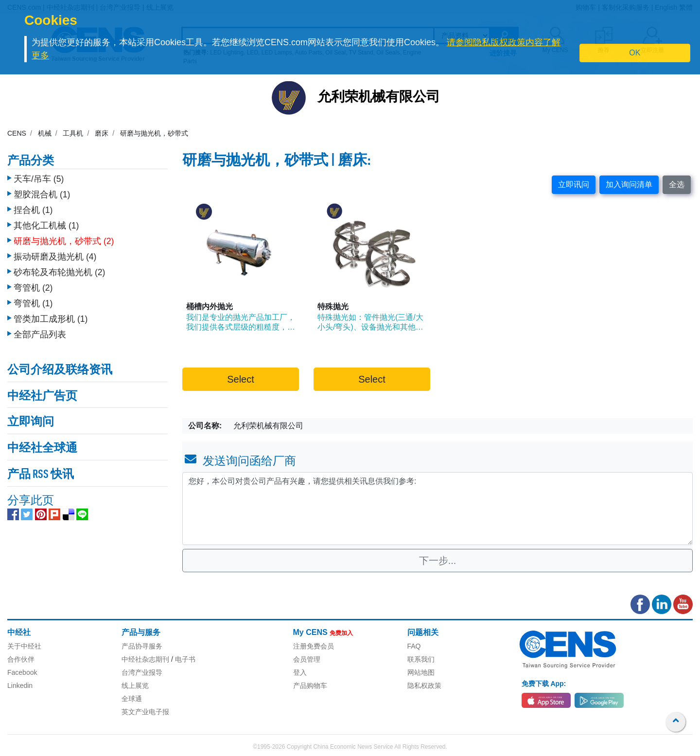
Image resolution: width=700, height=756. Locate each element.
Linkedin (20, 686)
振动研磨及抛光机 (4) (55, 254)
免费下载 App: (544, 684)
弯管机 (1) (33, 301)
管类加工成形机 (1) (51, 316)
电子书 (185, 659)
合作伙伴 (21, 659)
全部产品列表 (40, 332)
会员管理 (307, 659)
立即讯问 (574, 185)
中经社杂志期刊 (145, 659)
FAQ (414, 646)
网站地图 (421, 672)
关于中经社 (24, 646)
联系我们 (421, 659)
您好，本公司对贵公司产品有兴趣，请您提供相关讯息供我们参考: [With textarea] (437, 509)
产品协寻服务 (142, 646)
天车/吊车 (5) (39, 176)
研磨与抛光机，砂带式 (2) (64, 239)
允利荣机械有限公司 (379, 98)
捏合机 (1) (33, 208)
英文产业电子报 (145, 712)
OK (635, 53)
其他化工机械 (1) (46, 223)
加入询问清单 (629, 185)
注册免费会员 (314, 646)
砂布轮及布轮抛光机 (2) (59, 270)
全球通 (132, 699)
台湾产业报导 (142, 672)
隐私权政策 (424, 686)
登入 (300, 672)
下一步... (438, 561)
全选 (677, 185)
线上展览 (135, 686)
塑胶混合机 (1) (42, 192)
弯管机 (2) (33, 285)
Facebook (22, 672)
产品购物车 (310, 686)
